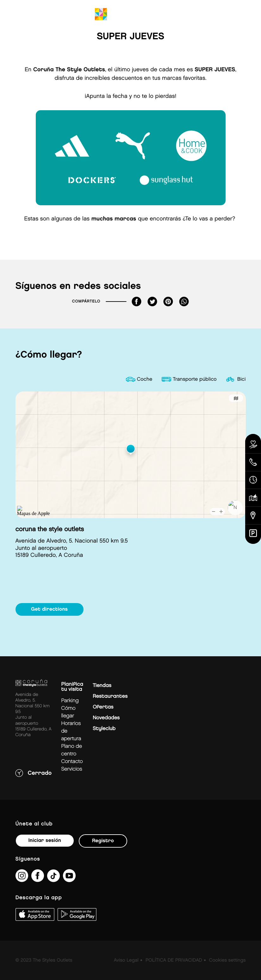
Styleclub (104, 729)
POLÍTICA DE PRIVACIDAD (174, 960)
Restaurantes (110, 696)
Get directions (49, 609)
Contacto (72, 762)
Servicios (71, 769)
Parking (70, 701)
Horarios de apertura (71, 731)
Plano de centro (71, 750)
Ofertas (103, 707)
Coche (145, 379)
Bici (242, 379)
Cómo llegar (68, 712)
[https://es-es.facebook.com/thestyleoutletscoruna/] (38, 880)
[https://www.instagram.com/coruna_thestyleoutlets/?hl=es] (22, 880)
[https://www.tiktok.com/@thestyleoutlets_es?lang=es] (53, 880)
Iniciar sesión (45, 840)
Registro (103, 841)
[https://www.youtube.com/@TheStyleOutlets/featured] (69, 880)
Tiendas (102, 686)
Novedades (106, 718)
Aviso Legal (126, 960)
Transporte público (195, 379)
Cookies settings (227, 960)
